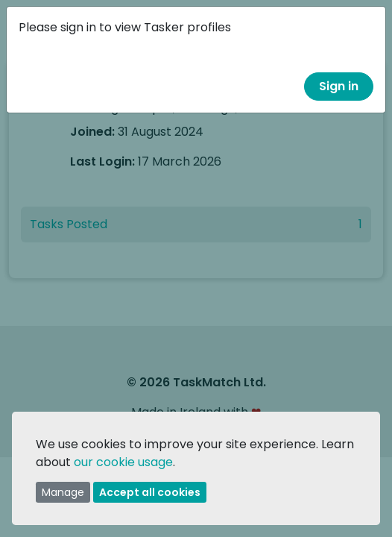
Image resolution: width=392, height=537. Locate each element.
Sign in (339, 86)
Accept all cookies (150, 492)
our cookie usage (123, 462)
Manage (63, 492)
